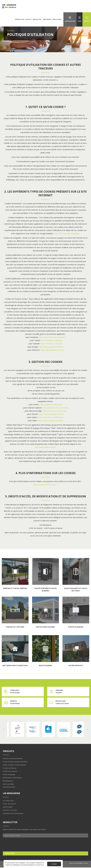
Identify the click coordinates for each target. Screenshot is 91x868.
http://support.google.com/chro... (52, 414)
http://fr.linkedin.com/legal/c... (52, 344)
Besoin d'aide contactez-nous (62, 703)
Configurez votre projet (15, 692)
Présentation (20, 21)
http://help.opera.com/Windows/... (51, 417)
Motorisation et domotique (13, 778)
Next (87, 730)
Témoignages (47, 21)
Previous (4, 730)
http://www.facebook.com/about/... (53, 337)
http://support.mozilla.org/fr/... (52, 404)
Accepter (54, 864)
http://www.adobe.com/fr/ (45, 447)
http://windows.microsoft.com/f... (56, 408)
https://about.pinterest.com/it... (53, 350)
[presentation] (21, 845)
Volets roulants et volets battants (15, 765)
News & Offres (57, 21)
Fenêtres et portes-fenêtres (13, 759)
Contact (87, 23)
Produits (28, 21)
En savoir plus (17, 730)
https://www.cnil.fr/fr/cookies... (45, 484)
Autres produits (9, 784)
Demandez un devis (60, 692)
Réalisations (37, 21)
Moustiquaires (8, 781)
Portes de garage (9, 775)
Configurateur (70, 23)
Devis (80, 23)
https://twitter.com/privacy (52, 340)
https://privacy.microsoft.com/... (55, 411)
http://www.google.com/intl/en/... (52, 347)
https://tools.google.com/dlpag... (67, 233)
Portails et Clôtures (10, 769)
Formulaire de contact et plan (14, 814)
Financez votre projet (15, 703)
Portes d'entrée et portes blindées (16, 762)
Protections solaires (10, 772)
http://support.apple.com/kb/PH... (51, 420)
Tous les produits (9, 787)
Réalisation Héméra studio (79, 864)
